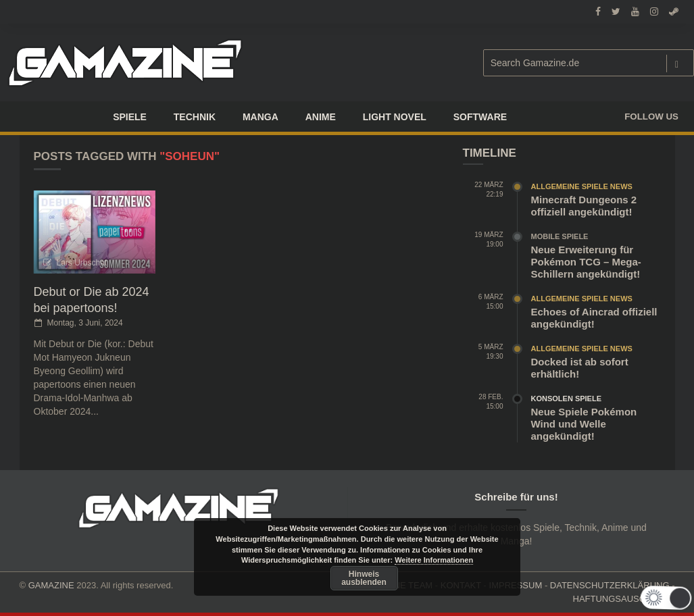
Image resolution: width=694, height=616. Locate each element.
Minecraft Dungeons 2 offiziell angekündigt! (584, 206)
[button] (666, 597)
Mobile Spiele (560, 236)
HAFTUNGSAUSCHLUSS (624, 599)
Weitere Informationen (434, 560)
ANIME (321, 117)
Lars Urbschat (82, 263)
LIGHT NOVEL (395, 117)
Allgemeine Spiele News (582, 186)
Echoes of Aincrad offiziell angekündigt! (594, 318)
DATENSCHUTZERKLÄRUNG (610, 585)
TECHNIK (195, 117)
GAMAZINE (51, 585)
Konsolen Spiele (567, 399)
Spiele (130, 117)
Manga (261, 117)
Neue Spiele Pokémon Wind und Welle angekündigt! (584, 424)
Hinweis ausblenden (364, 578)
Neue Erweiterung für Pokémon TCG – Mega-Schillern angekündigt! (586, 262)
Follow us (651, 117)
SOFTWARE (480, 117)
